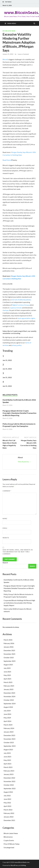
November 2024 (9, 696)
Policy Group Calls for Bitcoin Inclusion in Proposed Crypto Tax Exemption (19, 425)
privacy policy (16, 345)
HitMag (23, 865)
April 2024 (7, 721)
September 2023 (10, 746)
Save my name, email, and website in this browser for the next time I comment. (18, 552)
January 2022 (9, 817)
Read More (7, 160)
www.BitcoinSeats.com (22, 862)
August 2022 (8, 792)
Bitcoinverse (8, 837)
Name (5, 519)
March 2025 (8, 682)
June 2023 (7, 757)
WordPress (14, 865)
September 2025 (10, 661)
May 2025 (7, 675)
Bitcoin (5, 59)
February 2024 (9, 728)
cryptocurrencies (16, 308)
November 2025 (9, 654)
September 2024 (10, 703)
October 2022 (9, 785)
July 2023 (7, 753)
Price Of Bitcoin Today (12, 844)
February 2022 (9, 813)
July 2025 (7, 668)
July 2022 (7, 796)
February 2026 (9, 643)
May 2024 (7, 718)
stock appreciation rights (26, 318)
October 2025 (9, 657)
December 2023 (9, 735)
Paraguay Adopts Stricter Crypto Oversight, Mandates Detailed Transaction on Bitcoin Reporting (19, 413)
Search (5, 563)
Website (6, 538)
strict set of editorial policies (21, 300)
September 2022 (10, 788)
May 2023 (7, 760)
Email (5, 528)
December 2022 (9, 778)
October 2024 (9, 700)
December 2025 (9, 650)
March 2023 (8, 767)
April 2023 (7, 764)
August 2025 (8, 665)
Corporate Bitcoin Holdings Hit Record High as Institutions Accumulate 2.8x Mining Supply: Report (19, 603)
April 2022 (7, 806)
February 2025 (9, 686)
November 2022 (9, 781)
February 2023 (9, 771)
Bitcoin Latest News (9, 31)
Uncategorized (9, 847)
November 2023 (9, 739)
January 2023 (9, 774)
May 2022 (7, 803)
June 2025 (7, 672)
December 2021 (9, 820)
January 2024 (9, 732)
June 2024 (7, 714)
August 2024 (8, 707)
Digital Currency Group (20, 305)
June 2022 (7, 799)
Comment (7, 491)
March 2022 (8, 810)
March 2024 (8, 725)
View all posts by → (24, 462)
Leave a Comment (23, 54)
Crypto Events (9, 840)
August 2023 (8, 749)
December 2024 (9, 693)
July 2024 (7, 711)
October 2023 (9, 742)
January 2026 (9, 647)
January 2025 (9, 689)
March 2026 (8, 640)
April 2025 (7, 679)
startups (6, 310)
